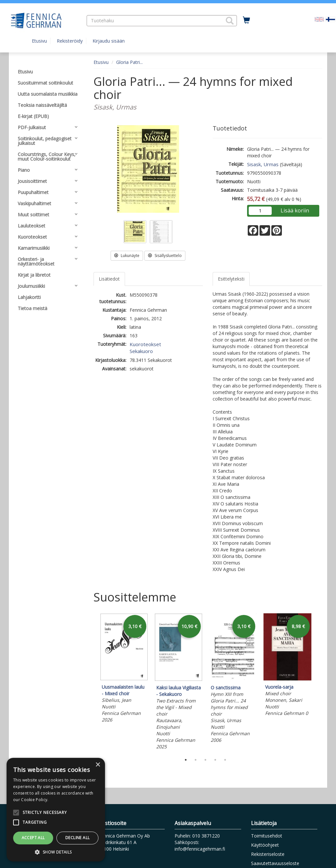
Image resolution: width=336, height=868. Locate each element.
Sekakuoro (141, 351)
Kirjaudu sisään (109, 41)
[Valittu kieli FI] (330, 19)
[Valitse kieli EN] (319, 19)
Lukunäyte (127, 256)
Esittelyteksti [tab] (231, 279)
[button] (230, 21)
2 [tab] (196, 760)
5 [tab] (225, 760)
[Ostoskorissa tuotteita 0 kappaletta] (246, 20)
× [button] (98, 765)
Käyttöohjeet (265, 845)
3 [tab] (205, 760)
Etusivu (39, 41)
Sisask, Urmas (263, 164)
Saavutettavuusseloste (275, 863)
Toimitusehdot (267, 836)
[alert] (56, 810)
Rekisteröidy (70, 41)
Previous (92, 682)
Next (319, 682)
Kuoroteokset (145, 344)
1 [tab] (186, 760)
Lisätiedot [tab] (109, 279)
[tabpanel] (124, 669)
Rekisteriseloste (268, 854)
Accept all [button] (33, 838)
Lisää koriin (295, 210)
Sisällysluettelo (165, 256)
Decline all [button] (77, 838)
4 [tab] (215, 760)
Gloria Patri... (129, 62)
